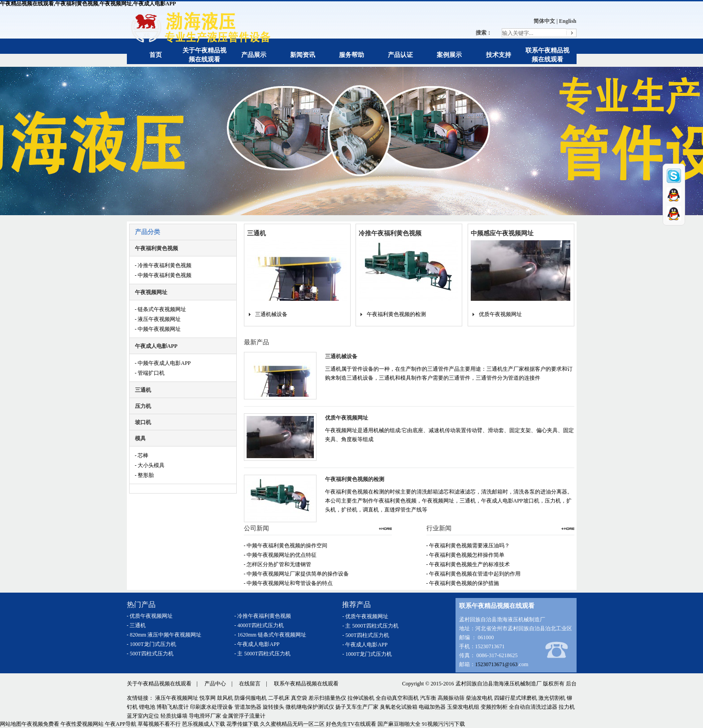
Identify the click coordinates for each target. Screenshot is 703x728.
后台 (571, 684)
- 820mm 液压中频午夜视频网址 (164, 635)
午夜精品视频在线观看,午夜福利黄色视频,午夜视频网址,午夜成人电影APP (88, 4)
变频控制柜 (494, 707)
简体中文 (544, 21)
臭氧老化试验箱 (399, 707)
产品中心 (215, 684)
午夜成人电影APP (156, 346)
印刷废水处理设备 (212, 707)
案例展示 (449, 55)
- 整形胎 (145, 475)
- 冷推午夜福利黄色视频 (163, 265)
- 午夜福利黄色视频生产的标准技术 (468, 564)
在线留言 (250, 684)
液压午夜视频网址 (177, 698)
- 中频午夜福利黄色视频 (163, 275)
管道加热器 (248, 707)
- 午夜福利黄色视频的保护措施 (463, 583)
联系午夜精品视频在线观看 (306, 684)
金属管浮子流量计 (244, 716)
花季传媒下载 (243, 724)
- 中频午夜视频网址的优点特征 (280, 555)
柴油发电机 (479, 698)
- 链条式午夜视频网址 (161, 309)
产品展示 (254, 55)
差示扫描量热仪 (327, 698)
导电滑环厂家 (205, 716)
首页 (156, 55)
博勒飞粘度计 (173, 707)
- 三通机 (137, 625)
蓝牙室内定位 (143, 716)
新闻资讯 (303, 55)
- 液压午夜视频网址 (158, 319)
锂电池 (147, 707)
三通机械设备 (271, 314)
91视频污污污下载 (443, 724)
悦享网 (208, 698)
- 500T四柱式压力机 (150, 654)
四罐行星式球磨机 (516, 698)
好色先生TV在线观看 (351, 724)
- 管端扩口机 (150, 373)
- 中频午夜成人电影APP (163, 363)
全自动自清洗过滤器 (533, 707)
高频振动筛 (451, 698)
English (568, 21)
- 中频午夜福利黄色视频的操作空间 (286, 546)
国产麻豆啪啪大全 (399, 724)
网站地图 (11, 724)
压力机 (143, 406)
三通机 (143, 390)
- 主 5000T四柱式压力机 (263, 654)
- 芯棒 (142, 455)
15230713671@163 (497, 664)
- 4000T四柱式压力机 (259, 625)
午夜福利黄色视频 (156, 248)
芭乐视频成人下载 (204, 724)
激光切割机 (552, 698)
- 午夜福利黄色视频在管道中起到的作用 (474, 574)
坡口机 (143, 422)
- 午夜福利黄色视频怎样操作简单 (466, 555)
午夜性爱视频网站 (82, 724)
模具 (140, 438)
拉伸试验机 (361, 698)
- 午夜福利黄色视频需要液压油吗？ (468, 546)
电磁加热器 (432, 707)
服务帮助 (351, 55)
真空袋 (299, 698)
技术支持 (499, 55)
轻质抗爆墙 (174, 716)
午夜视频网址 (151, 292)
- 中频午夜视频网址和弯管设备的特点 (289, 583)
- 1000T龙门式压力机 (152, 644)
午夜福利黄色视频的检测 (396, 314)
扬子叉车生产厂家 (357, 707)
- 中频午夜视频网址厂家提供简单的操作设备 (297, 574)
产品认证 (400, 55)
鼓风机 (225, 698)
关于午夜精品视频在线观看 (159, 684)
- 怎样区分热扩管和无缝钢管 (278, 564)
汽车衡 (428, 698)
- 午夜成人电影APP (257, 644)
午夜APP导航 (121, 724)
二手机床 (279, 698)
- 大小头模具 (150, 465)
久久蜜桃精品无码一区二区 (292, 724)
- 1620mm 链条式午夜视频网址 (271, 635)
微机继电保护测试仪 (310, 707)
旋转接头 (273, 707)
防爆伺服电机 (251, 698)
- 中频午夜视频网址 (158, 329)
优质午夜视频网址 (500, 314)
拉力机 (567, 707)
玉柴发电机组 (463, 707)
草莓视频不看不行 (159, 724)
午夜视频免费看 (40, 724)
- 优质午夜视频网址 (150, 616)
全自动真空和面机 (397, 698)
